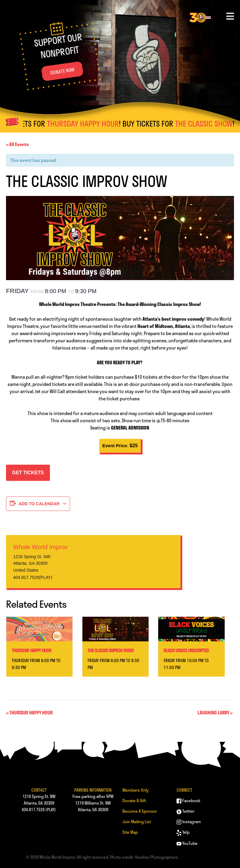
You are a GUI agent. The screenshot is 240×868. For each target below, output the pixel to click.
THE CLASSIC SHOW (210, 124)
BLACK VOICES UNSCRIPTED (186, 650)
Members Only (135, 790)
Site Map (130, 832)
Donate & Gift (134, 801)
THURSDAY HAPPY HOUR (89, 124)
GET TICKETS (28, 473)
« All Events (17, 144)
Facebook (188, 801)
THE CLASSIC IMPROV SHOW (111, 650)
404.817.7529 (33, 810)
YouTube (187, 843)
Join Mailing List (137, 822)
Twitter (186, 811)
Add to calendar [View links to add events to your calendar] (39, 504)
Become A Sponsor (140, 811)
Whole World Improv (40, 547)
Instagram (189, 822)
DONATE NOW (62, 71)
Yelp (183, 832)
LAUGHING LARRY (215, 713)
